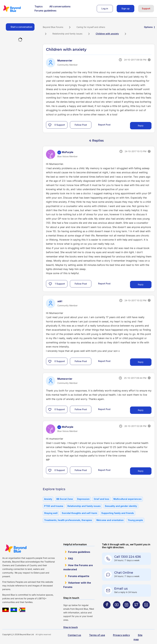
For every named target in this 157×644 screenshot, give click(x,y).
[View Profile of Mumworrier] (65, 61)
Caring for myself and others (91, 27)
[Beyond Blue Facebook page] (107, 611)
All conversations (60, 6)
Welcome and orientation (110, 520)
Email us (121, 589)
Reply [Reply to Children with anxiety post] (141, 126)
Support (146, 9)
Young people (135, 520)
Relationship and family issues (67, 34)
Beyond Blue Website (16, 549)
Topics (39, 6)
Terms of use (97, 635)
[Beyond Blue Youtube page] (117, 611)
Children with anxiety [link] (107, 34)
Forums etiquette (79, 576)
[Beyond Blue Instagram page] (126, 611)
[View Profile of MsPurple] (68, 152)
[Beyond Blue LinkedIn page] (146, 611)
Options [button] (148, 27)
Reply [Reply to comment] (141, 284)
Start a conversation (21, 27)
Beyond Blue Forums (16, 9)
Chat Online (124, 573)
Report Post (104, 125)
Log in (105, 9)
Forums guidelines (45, 11)
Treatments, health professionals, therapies (68, 520)
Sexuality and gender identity (121, 506)
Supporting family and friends (118, 513)
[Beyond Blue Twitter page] (136, 611)
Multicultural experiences (127, 499)
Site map (138, 637)
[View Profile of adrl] (60, 301)
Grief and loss (101, 499)
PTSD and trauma (54, 506)
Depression (83, 499)
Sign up (125, 9)
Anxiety (48, 499)
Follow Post (81, 125)
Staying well (51, 513)
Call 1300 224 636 (127, 557)
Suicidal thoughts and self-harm (79, 513)
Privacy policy (121, 635)
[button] (50, 125)
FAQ (71, 559)
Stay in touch (71, 627)
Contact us (74, 635)
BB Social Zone (65, 499)
